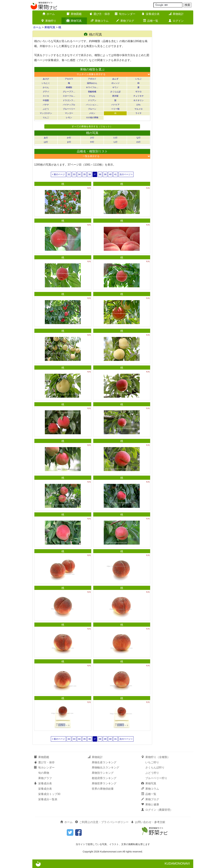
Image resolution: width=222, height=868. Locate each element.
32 (69, 174)
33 (74, 174)
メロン (92, 113)
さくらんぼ (115, 92)
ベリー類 (115, 109)
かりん (46, 87)
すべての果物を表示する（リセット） (92, 126)
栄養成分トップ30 (49, 794)
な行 (138, 138)
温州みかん (92, 83)
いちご (138, 79)
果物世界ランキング (104, 783)
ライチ (138, 113)
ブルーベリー (69, 109)
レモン (69, 118)
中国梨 (46, 100)
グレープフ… (69, 92)
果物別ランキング (103, 773)
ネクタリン (138, 100)
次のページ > (126, 174)
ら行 (115, 142)
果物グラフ (45, 778)
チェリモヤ (138, 96)
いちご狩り (152, 762)
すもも (92, 96)
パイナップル (69, 105)
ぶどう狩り (152, 773)
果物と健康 (150, 804)
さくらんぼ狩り (155, 768)
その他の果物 (92, 118)
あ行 (46, 138)
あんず (115, 79)
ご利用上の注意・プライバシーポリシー (102, 822)
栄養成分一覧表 (48, 799)
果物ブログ (125, 21)
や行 (92, 142)
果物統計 (176, 14)
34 (79, 174)
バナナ (46, 105)
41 (115, 174)
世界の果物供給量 (103, 789)
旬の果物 (44, 773)
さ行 (92, 138)
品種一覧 (151, 21)
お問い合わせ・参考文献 (148, 822)
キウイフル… (92, 87)
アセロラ (69, 79)
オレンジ (115, 83)
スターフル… (69, 96)
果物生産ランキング (104, 762)
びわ (138, 105)
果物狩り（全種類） (156, 757)
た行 (115, 138)
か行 (69, 138)
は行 (46, 142)
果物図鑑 (74, 14)
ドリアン (92, 100)
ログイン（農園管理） (157, 810)
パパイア (115, 105)
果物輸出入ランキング (105, 768)
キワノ (115, 87)
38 (100, 174)
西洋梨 (115, 96)
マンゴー (69, 113)
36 (90, 174)
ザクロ (138, 92)
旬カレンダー (125, 14)
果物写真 (74, 21)
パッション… (92, 105)
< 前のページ (58, 174)
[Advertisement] (174, 82)
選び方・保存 (100, 14)
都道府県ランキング (104, 778)
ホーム (49, 14)
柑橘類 (69, 87)
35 (84, 174)
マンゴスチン (46, 113)
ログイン (176, 21)
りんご (46, 118)
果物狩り (49, 21)
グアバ (46, 92)
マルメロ (138, 109)
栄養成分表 (151, 14)
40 (110, 174)
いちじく (46, 83)
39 (105, 174)
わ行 (138, 142)
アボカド (92, 79)
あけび (46, 79)
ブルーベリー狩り (156, 778)
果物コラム (100, 21)
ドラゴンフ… (69, 100)
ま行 (69, 142)
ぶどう (46, 109)
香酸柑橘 (92, 92)
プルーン (92, 109)
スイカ (46, 96)
